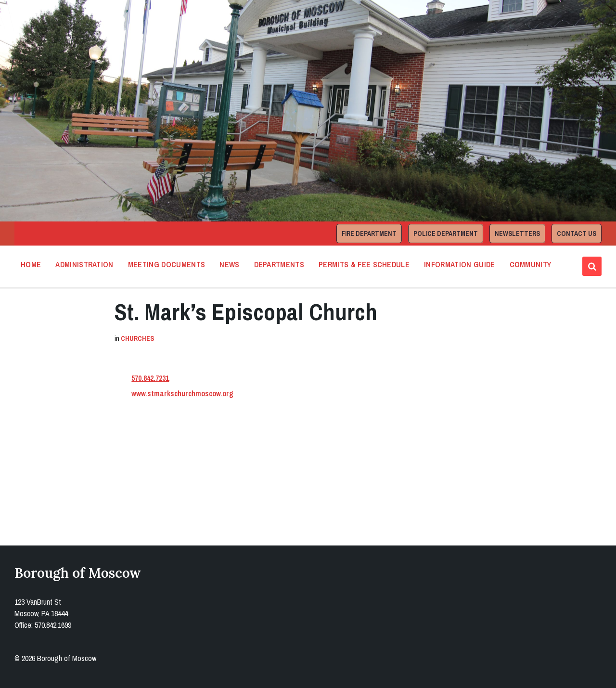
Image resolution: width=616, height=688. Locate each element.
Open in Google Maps (157, 489)
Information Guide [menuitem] (459, 264)
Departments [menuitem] (279, 264)
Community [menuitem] (531, 264)
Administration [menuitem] (84, 264)
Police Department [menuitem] (446, 234)
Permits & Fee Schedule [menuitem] (364, 264)
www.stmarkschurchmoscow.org (182, 393)
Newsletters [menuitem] (517, 234)
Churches (137, 338)
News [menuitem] (229, 264)
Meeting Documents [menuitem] (167, 264)
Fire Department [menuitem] (369, 234)
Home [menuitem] (31, 264)
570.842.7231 (150, 378)
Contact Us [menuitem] (577, 234)
